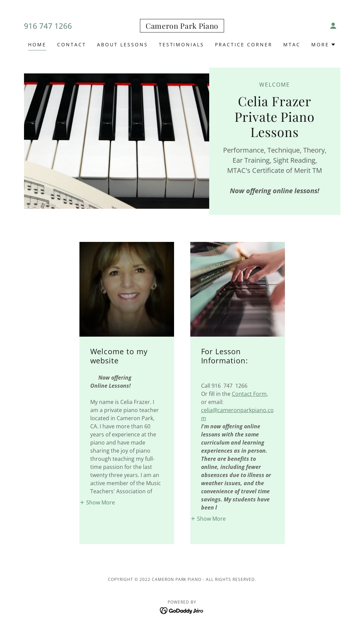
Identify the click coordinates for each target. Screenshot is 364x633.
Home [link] (37, 44)
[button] (333, 26)
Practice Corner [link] (244, 44)
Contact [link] (72, 44)
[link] (182, 27)
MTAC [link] (292, 44)
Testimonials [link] (182, 44)
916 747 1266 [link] (48, 26)
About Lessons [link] (123, 44)
